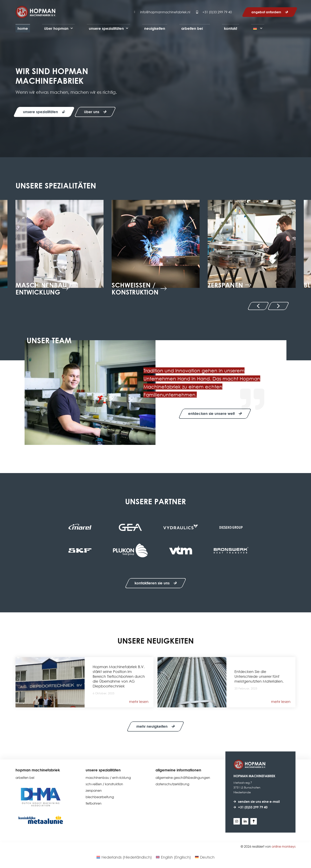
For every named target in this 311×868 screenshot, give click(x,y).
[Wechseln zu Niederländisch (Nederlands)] (124, 857)
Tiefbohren (94, 803)
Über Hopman (58, 28)
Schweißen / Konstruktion (104, 784)
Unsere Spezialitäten (108, 28)
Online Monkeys (284, 847)
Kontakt (231, 28)
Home (23, 28)
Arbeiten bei (192, 28)
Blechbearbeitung (100, 797)
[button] (258, 306)
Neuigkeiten (155, 28)
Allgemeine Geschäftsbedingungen (183, 778)
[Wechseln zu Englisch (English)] (173, 857)
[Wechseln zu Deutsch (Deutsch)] (205, 857)
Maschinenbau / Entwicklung (108, 778)
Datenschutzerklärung (172, 784)
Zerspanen (94, 791)
